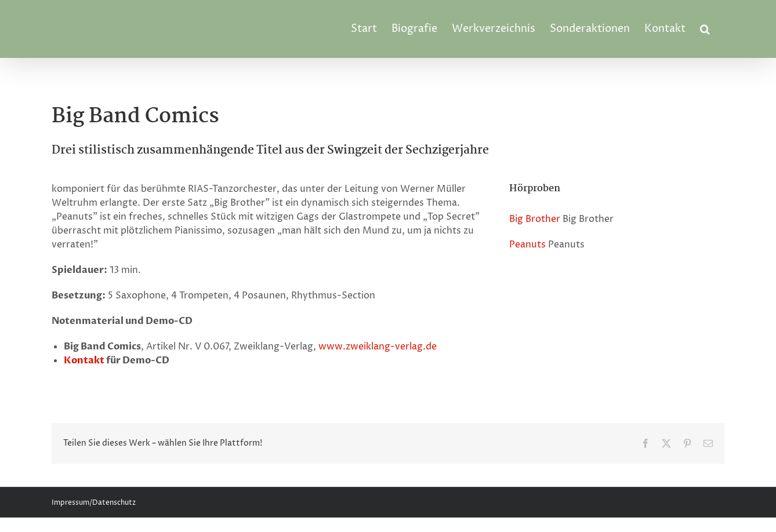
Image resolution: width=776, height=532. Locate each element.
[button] (705, 29)
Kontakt (84, 360)
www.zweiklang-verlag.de (378, 347)
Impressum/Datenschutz (94, 503)
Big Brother (535, 219)
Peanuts (527, 245)
